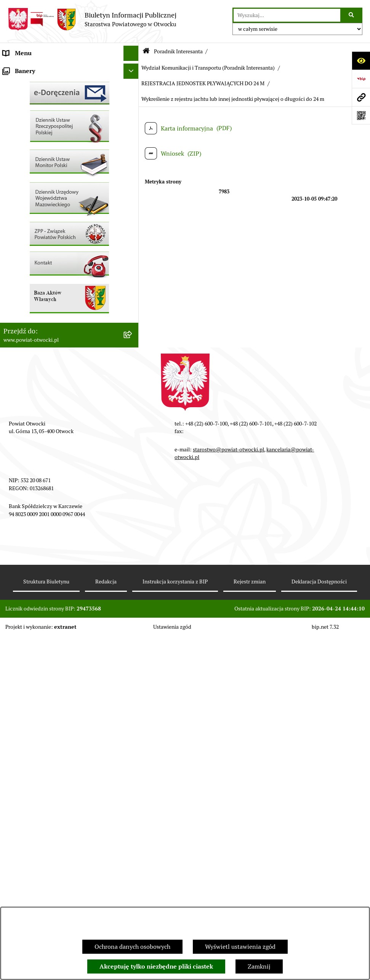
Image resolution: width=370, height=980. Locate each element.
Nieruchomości (23, 281)
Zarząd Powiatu (24, 84)
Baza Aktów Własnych (33, 397)
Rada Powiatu (22, 68)
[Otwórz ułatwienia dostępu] (361, 61)
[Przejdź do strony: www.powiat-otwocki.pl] (361, 97)
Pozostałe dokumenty (33, 190)
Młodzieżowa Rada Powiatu (41, 99)
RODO (12, 160)
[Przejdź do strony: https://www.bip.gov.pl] (361, 79)
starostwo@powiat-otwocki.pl (228, 794)
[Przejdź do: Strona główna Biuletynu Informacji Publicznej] (146, 52)
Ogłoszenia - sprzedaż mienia (43, 221)
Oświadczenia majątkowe (38, 342)
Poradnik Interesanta (32, 114)
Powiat (13, 129)
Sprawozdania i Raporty (35, 236)
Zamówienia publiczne (34, 297)
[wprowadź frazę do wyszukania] (287, 15)
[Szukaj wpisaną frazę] (352, 15)
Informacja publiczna (32, 175)
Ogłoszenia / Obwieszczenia (41, 205)
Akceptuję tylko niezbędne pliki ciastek (156, 966)
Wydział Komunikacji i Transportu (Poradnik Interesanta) (208, 68)
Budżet (13, 358)
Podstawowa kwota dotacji (39, 312)
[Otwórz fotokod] (361, 115)
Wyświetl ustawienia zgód (240, 947)
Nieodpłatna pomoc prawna (41, 144)
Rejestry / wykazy (27, 251)
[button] (133, 99)
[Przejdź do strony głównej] (92, 19)
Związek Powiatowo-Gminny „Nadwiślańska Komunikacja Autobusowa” (61, 377)
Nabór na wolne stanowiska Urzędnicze (57, 266)
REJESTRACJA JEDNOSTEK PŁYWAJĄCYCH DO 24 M (203, 83)
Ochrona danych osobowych (132, 947)
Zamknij (259, 966)
